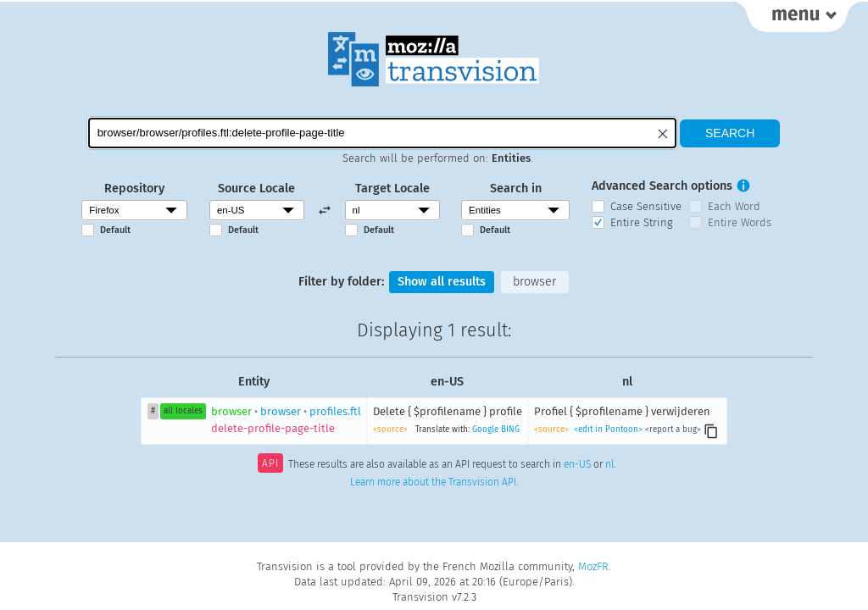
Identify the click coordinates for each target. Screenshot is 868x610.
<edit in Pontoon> (608, 430)
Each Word (734, 206)
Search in (516, 189)
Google (485, 430)
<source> (390, 430)
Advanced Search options (662, 186)
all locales (183, 411)
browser (534, 282)
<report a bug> (673, 430)
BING (510, 430)
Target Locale (392, 189)
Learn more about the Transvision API (433, 482)
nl (609, 465)
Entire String (642, 222)
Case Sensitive (646, 206)
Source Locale (256, 189)
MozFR (593, 566)
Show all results (442, 282)
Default (115, 230)
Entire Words (740, 222)
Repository (134, 189)
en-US (577, 465)
